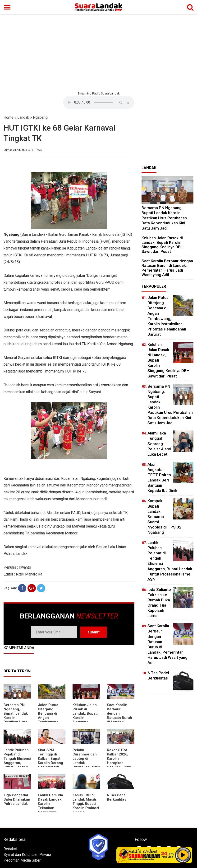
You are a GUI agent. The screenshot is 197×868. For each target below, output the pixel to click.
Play (183, 855)
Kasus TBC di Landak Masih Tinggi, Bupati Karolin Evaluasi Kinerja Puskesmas (86, 806)
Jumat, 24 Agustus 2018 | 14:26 (23, 150)
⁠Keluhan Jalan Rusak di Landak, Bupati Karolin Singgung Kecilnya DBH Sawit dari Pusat (163, 245)
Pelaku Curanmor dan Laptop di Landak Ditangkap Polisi (86, 759)
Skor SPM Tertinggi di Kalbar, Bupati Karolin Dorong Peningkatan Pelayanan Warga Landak (50, 763)
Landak (23, 117)
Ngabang (40, 117)
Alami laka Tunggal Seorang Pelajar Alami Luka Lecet (159, 443)
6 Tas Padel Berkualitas (117, 797)
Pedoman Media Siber (22, 860)
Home (9, 117)
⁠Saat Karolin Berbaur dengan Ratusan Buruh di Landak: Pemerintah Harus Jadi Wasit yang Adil (120, 720)
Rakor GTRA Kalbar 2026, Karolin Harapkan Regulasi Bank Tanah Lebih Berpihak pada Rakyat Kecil (119, 765)
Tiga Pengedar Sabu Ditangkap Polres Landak (17, 799)
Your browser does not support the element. (99, 102)
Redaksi (10, 849)
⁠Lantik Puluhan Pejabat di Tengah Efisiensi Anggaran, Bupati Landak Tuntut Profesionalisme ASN (17, 765)
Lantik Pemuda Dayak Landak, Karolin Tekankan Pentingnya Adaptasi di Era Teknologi (51, 808)
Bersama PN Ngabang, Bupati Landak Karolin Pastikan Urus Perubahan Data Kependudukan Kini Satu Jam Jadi (164, 218)
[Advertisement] (98, 52)
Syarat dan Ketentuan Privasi (27, 855)
